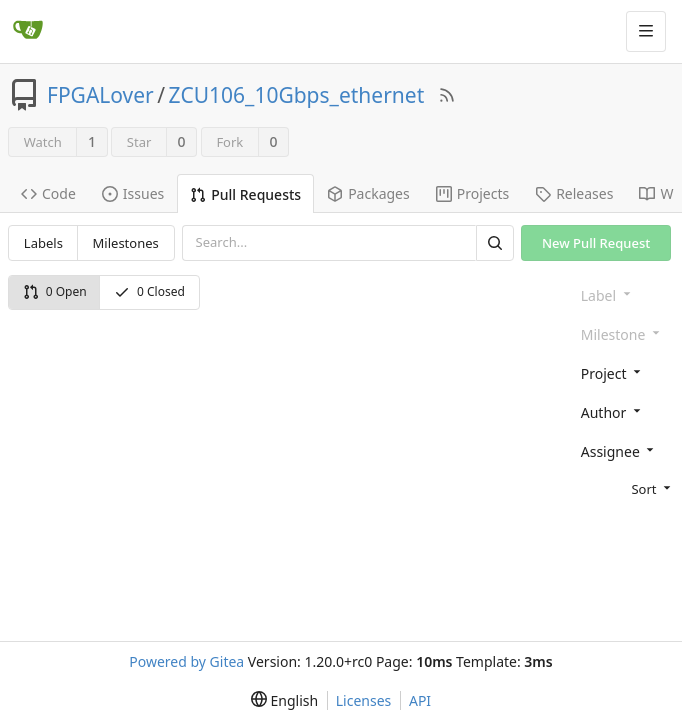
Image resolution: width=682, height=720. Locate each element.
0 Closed (149, 291)
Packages (368, 193)
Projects (472, 193)
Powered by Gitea (186, 661)
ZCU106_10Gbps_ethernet (297, 95)
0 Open (55, 291)
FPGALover (100, 95)
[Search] (495, 242)
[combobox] (623, 372)
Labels (43, 243)
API (420, 700)
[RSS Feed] (447, 95)
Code (48, 193)
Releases (574, 193)
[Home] (28, 31)
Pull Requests (245, 194)
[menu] (623, 488)
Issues (133, 193)
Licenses (364, 700)
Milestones (126, 243)
